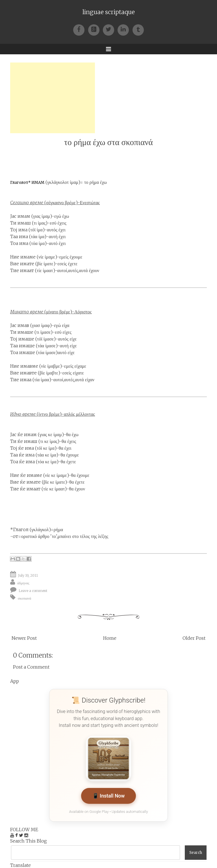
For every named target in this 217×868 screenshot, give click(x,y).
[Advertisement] (53, 98)
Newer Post (24, 638)
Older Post (194, 638)
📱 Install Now (109, 796)
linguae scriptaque (109, 12)
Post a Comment (31, 667)
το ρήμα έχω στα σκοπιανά (108, 142)
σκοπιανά (24, 598)
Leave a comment (33, 591)
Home (110, 638)
